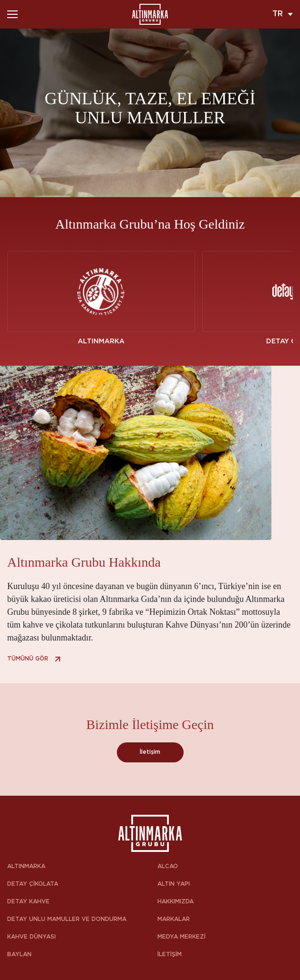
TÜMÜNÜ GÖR (35, 659)
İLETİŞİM (170, 955)
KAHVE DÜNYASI (31, 937)
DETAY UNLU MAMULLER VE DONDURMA (67, 919)
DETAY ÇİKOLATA (33, 884)
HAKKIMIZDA (176, 902)
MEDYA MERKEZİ (181, 937)
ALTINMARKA (26, 866)
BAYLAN (19, 955)
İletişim (150, 752)
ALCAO (168, 866)
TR (283, 14)
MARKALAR (174, 919)
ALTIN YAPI (174, 884)
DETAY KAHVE (28, 902)
